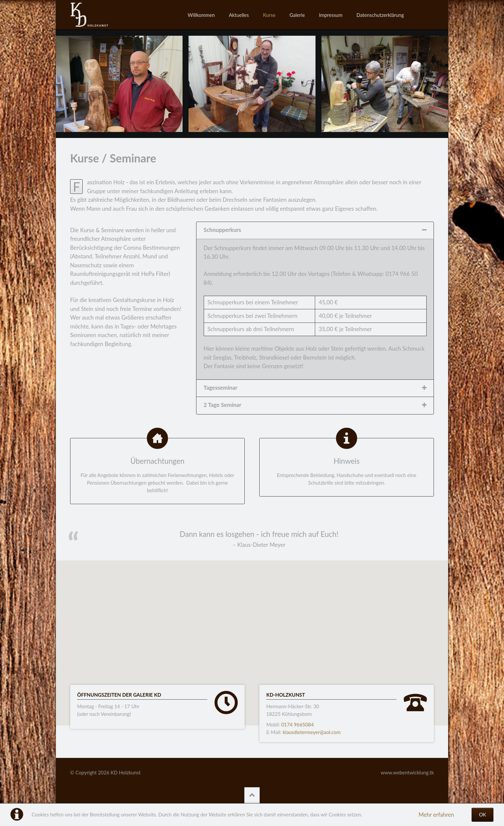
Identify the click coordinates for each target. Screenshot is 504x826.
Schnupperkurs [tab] (222, 230)
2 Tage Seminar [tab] (223, 405)
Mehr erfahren (436, 815)
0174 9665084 (297, 724)
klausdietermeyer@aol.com (312, 732)
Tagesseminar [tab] (221, 388)
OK (483, 814)
